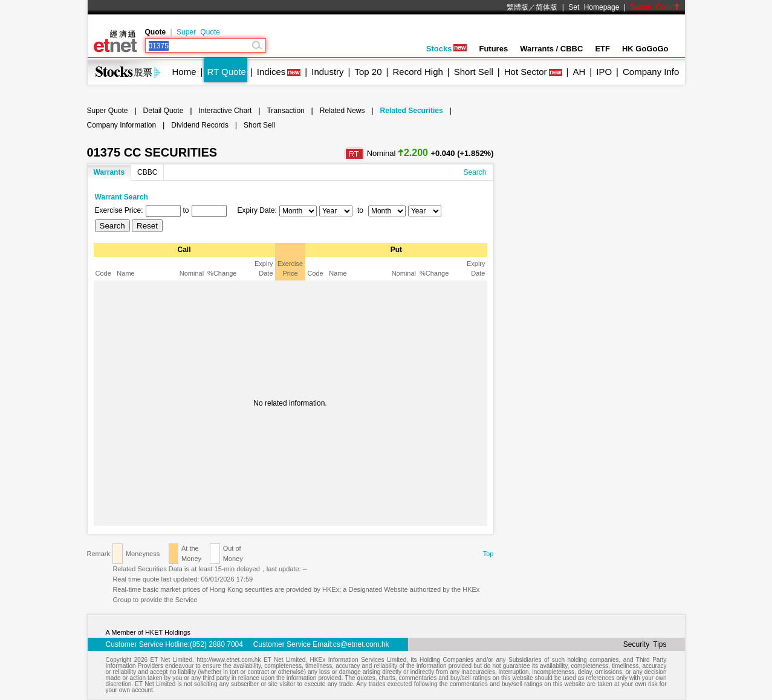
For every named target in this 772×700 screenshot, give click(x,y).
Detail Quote (164, 111)
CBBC (147, 172)
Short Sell (474, 72)
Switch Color (655, 7)
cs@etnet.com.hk (361, 644)
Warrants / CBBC (551, 49)
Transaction (285, 111)
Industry (327, 72)
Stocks (447, 49)
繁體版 (517, 7)
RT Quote (226, 72)
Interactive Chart (225, 111)
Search (475, 172)
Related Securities (412, 111)
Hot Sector (526, 72)
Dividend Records (200, 125)
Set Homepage (594, 7)
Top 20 (368, 72)
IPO (604, 72)
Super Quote (198, 32)
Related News (342, 111)
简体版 (547, 7)
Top (488, 554)
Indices (271, 72)
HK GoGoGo (645, 49)
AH (579, 72)
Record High (417, 72)
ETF (602, 49)
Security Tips (645, 644)
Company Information (122, 125)
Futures (493, 49)
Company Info (651, 72)
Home (184, 72)
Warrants (109, 172)
